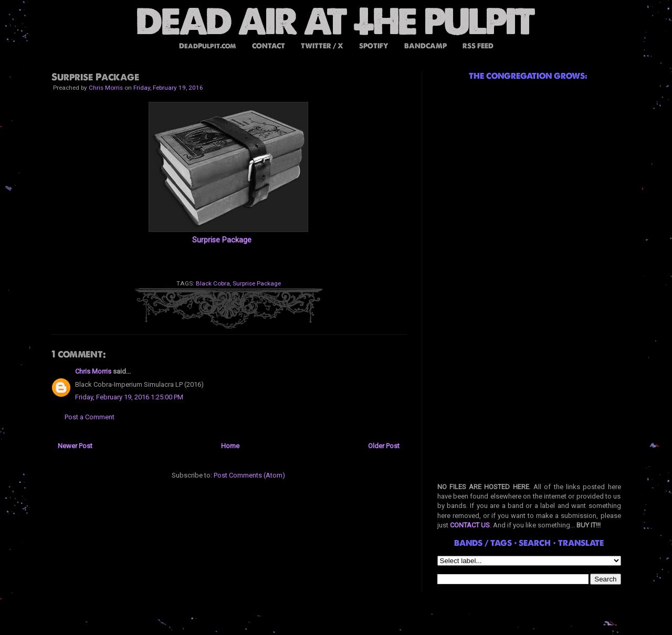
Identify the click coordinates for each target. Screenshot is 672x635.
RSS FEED (478, 46)
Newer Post (75, 446)
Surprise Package (222, 240)
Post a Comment (90, 417)
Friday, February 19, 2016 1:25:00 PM (129, 397)
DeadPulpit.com (208, 46)
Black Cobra (213, 283)
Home (230, 446)
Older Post (384, 446)
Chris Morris (93, 371)
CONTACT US (470, 525)
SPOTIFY (374, 46)
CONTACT (269, 46)
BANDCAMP (426, 46)
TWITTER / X (322, 46)
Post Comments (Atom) (249, 475)
